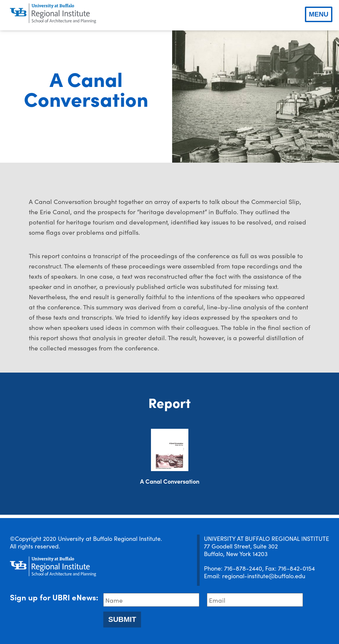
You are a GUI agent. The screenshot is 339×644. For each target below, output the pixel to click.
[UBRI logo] (53, 14)
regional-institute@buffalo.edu (264, 576)
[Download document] (170, 450)
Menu (319, 14)
